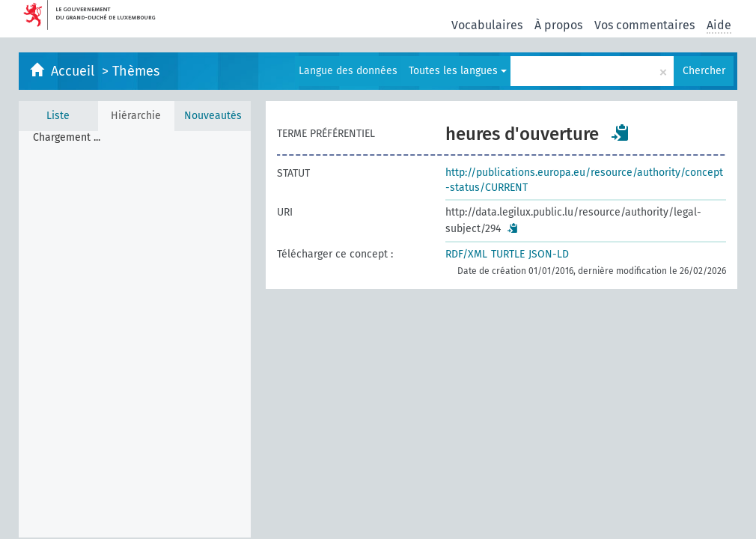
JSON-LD (549, 254)
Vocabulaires (487, 25)
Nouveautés (213, 116)
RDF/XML (466, 254)
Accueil (74, 71)
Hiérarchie (136, 116)
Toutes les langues (458, 71)
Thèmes (136, 71)
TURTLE (508, 254)
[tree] (135, 334)
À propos (558, 25)
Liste (58, 116)
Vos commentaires (644, 25)
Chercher (704, 71)
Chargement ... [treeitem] (67, 137)
